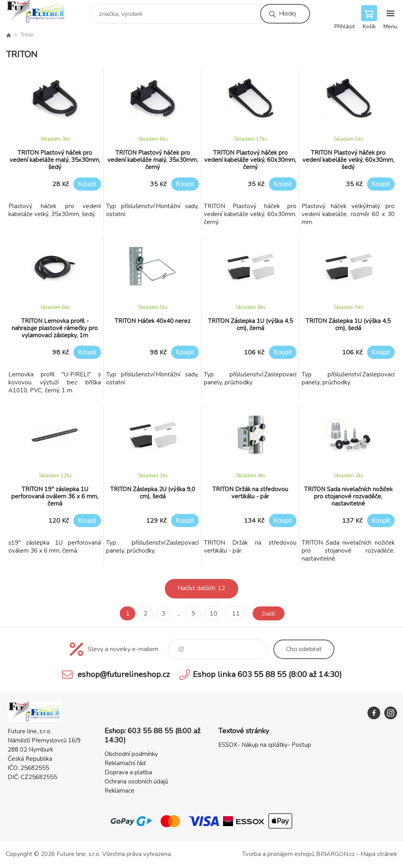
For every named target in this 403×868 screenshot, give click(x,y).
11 (234, 614)
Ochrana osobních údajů (136, 781)
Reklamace (120, 791)
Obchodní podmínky (131, 754)
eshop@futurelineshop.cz (123, 674)
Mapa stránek (379, 854)
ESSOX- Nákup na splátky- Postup (265, 745)
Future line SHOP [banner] (41, 12)
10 (212, 614)
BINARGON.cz (335, 854)
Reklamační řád (125, 763)
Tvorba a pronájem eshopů (278, 854)
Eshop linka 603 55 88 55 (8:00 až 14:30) (267, 674)
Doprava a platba (128, 772)
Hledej (287, 14)
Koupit (87, 184)
